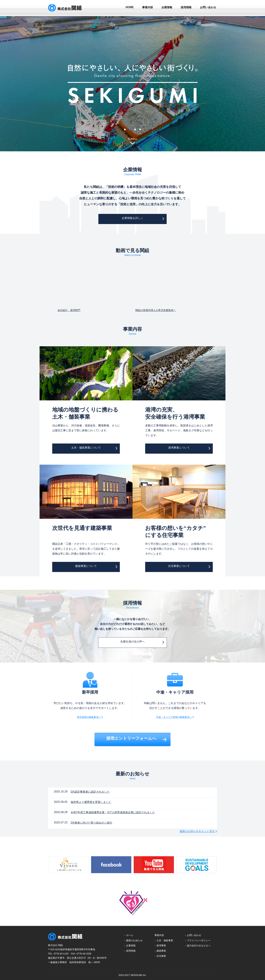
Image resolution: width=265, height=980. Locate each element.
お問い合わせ (193, 935)
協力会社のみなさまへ (198, 946)
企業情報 (130, 946)
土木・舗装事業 (164, 940)
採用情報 (130, 951)
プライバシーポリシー (198, 940)
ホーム (129, 935)
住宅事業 (160, 956)
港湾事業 (160, 946)
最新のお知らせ (133, 940)
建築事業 (160, 951)
